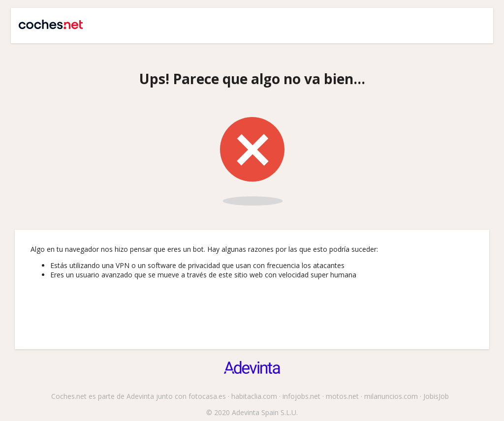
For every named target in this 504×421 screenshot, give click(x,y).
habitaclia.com (254, 396)
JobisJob (436, 396)
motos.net (342, 396)
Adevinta (140, 396)
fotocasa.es (207, 396)
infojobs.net (301, 396)
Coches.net (46, 21)
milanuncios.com (391, 396)
